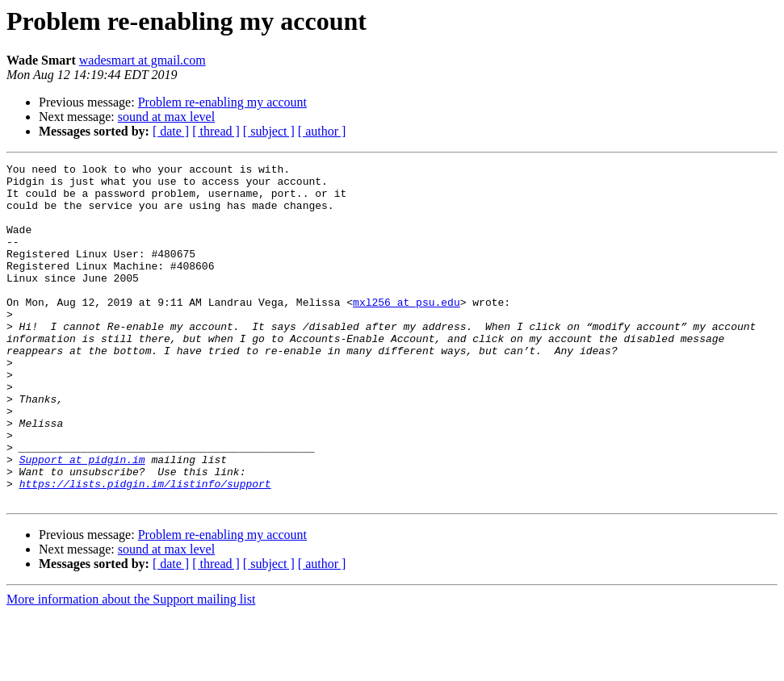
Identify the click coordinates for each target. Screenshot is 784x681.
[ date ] (171, 131)
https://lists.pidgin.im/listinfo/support (145, 549)
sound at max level (166, 117)
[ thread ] (216, 131)
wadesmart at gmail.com (143, 60)
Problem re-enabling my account (222, 102)
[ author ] (322, 131)
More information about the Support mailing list (131, 667)
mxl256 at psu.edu (407, 331)
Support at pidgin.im (82, 520)
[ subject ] (269, 131)
